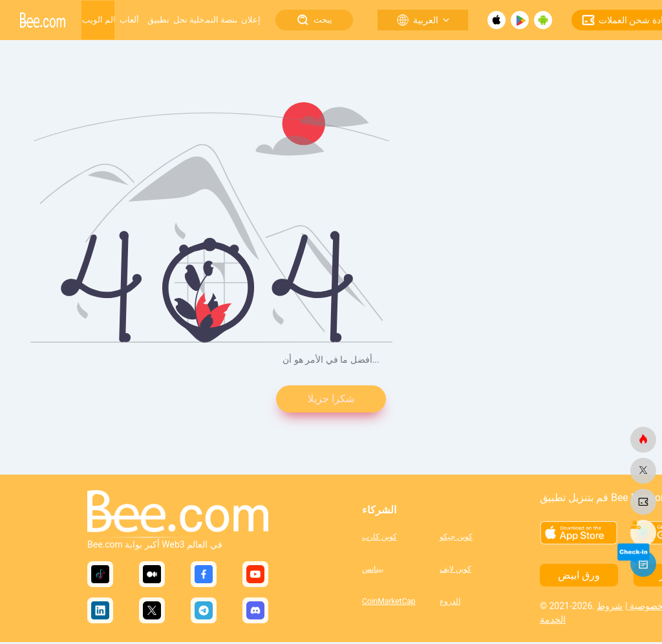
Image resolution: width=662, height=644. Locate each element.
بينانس (373, 570)
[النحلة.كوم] (643, 440)
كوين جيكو (456, 538)
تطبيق (158, 20)
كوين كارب (379, 538)
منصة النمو (220, 20)
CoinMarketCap (389, 603)
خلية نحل (189, 20)
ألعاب (129, 20)
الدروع (450, 603)
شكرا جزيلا (331, 400)
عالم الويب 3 (98, 20)
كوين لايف (455, 570)
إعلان (251, 20)
